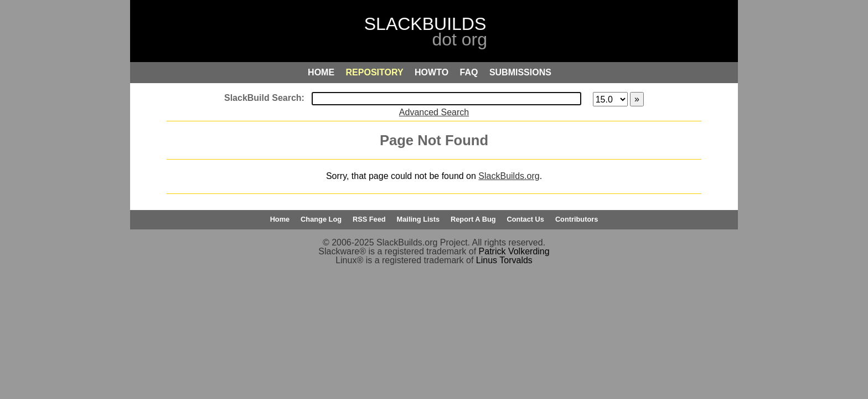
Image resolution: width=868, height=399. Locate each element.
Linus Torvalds (504, 260)
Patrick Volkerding (514, 251)
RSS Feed (369, 219)
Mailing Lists (418, 219)
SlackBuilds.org (509, 176)
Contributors (577, 219)
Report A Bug (473, 219)
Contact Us (525, 219)
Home (280, 219)
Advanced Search (434, 112)
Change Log (321, 219)
